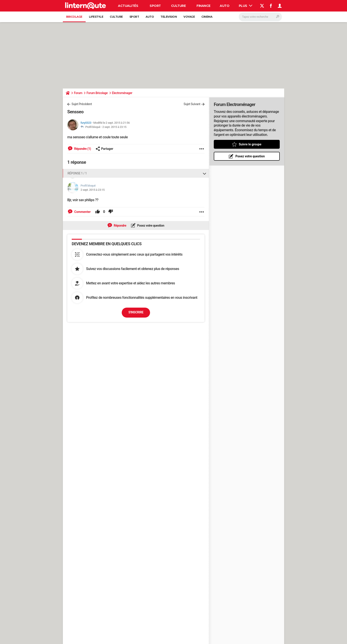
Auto (225, 6)
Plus (246, 6)
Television (169, 17)
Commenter (82, 212)
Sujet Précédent (82, 104)
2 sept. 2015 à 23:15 (114, 127)
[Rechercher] (260, 17)
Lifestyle (96, 17)
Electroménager (122, 93)
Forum (78, 93)
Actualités (128, 6)
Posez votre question (150, 226)
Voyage (189, 17)
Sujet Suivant (192, 104)
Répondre (120, 226)
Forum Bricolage (97, 93)
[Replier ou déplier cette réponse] (204, 173)
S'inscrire (136, 312)
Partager (104, 149)
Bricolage (74, 17)
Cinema (207, 17)
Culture (178, 6)
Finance (203, 6)
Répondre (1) (82, 149)
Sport (155, 6)
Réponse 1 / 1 (77, 173)
